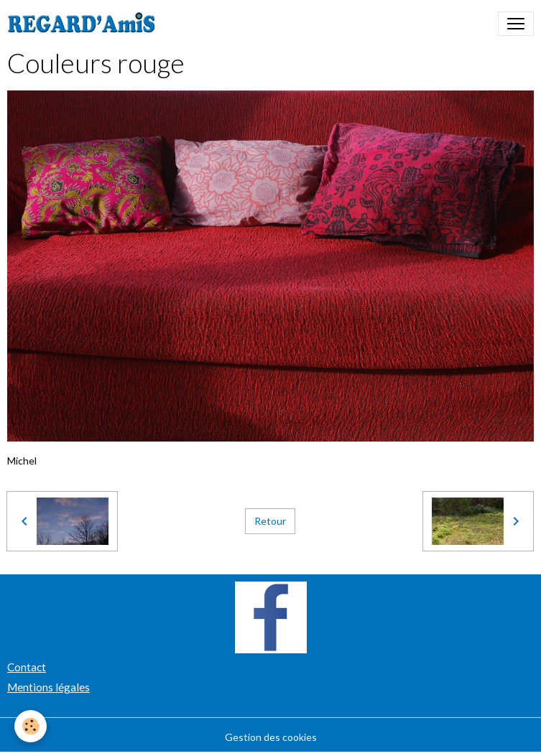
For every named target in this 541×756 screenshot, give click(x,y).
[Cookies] (31, 726)
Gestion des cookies (271, 737)
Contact (27, 667)
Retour (270, 521)
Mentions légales (48, 687)
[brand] (84, 24)
